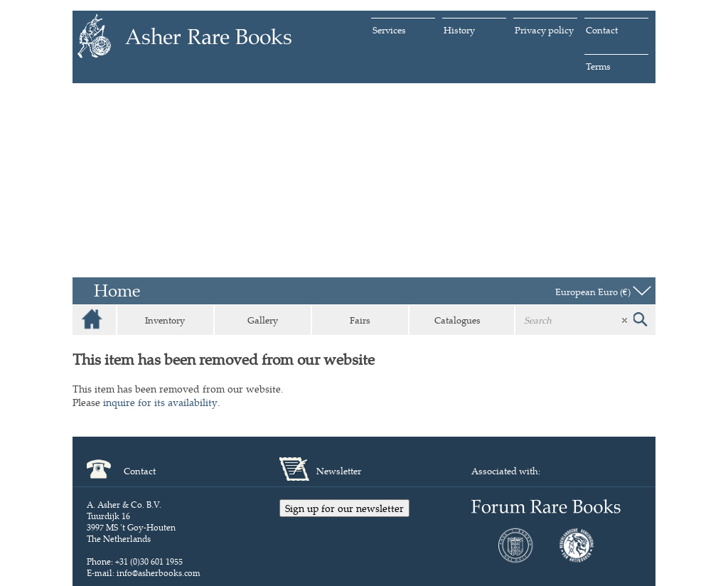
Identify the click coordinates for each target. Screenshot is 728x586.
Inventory (165, 320)
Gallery (263, 320)
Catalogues (457, 320)
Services (389, 30)
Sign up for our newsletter (344, 508)
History (459, 30)
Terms (598, 66)
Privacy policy (544, 30)
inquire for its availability (160, 402)
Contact (602, 30)
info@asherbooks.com (159, 573)
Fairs (360, 320)
